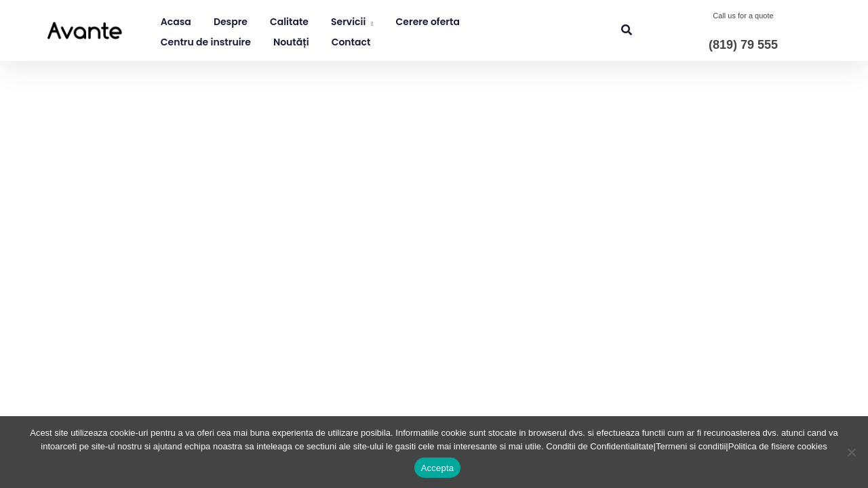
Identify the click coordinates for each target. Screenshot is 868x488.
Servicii (348, 22)
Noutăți (291, 42)
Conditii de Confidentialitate (599, 446)
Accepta (438, 468)
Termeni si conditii (691, 446)
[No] (851, 452)
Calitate (289, 22)
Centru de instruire (206, 42)
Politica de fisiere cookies (778, 446)
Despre (231, 22)
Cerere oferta (428, 22)
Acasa (176, 22)
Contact (351, 42)
